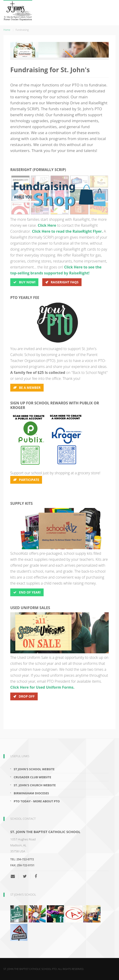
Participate (26, 480)
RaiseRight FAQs (62, 282)
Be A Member (27, 388)
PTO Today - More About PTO (37, 801)
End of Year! (27, 592)
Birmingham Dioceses (31, 793)
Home (7, 30)
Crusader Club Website (32, 777)
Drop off (24, 696)
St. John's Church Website (35, 785)
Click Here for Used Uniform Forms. (42, 687)
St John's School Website (34, 769)
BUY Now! (24, 282)
